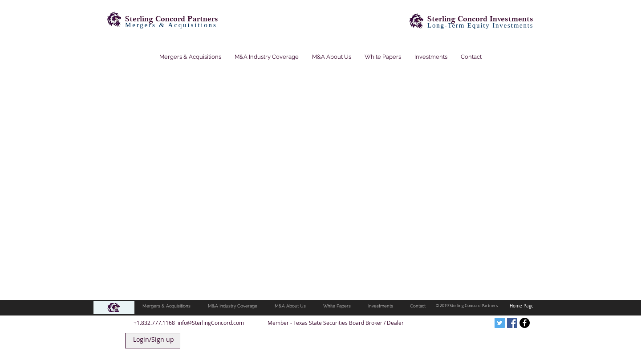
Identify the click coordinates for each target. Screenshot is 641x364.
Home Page (522, 306)
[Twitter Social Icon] (500, 323)
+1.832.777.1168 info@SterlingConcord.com (189, 323)
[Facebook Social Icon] (512, 323)
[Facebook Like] (445, 323)
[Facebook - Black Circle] (525, 323)
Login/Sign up (154, 339)
